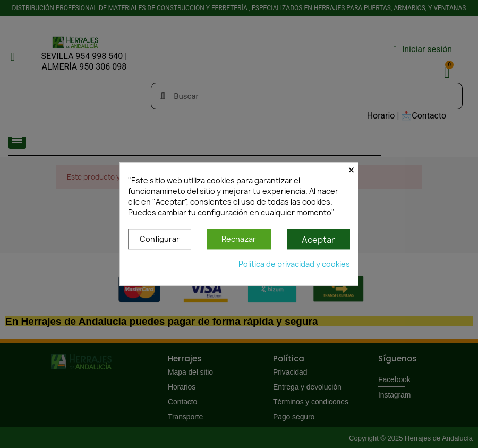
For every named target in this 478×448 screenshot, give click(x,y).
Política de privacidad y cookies (294, 264)
